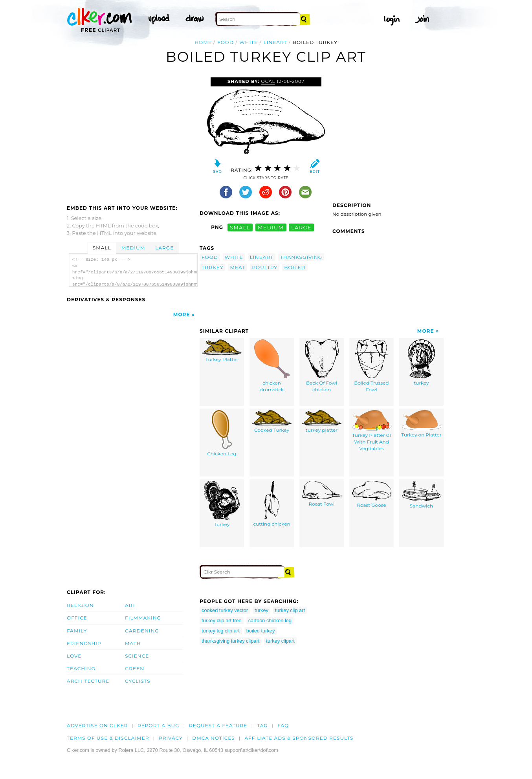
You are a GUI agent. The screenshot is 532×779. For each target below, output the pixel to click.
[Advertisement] (133, 136)
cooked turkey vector (225, 610)
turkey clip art (290, 610)
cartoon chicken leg (270, 620)
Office (77, 618)
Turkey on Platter (421, 424)
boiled (295, 267)
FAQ (283, 725)
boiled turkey (261, 631)
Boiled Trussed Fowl (371, 366)
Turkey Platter (222, 351)
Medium (133, 248)
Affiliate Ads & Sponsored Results (299, 738)
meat (238, 267)
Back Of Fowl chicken (322, 366)
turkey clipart (280, 641)
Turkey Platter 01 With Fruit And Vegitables (372, 431)
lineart (275, 42)
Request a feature (218, 725)
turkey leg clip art (221, 631)
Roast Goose (372, 495)
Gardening (142, 631)
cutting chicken (272, 504)
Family (77, 631)
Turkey (222, 504)
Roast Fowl (322, 494)
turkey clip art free (222, 620)
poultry (265, 267)
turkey (212, 267)
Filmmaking (143, 618)
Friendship (84, 643)
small (240, 227)
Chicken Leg (222, 433)
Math (133, 643)
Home (203, 42)
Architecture (88, 681)
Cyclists (138, 681)
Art (130, 605)
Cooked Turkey (272, 422)
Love (74, 656)
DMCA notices (214, 738)
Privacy (171, 738)
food (226, 42)
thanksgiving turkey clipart (230, 641)
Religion (80, 605)
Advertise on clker (97, 725)
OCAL (268, 81)
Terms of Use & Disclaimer (108, 738)
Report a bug (159, 725)
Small (102, 248)
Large (164, 248)
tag (262, 725)
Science (137, 656)
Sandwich (422, 495)
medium (271, 227)
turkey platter (322, 422)
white (249, 42)
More (182, 314)
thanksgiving (301, 257)
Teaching (81, 668)
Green (135, 668)
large (301, 227)
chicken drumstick (272, 366)
